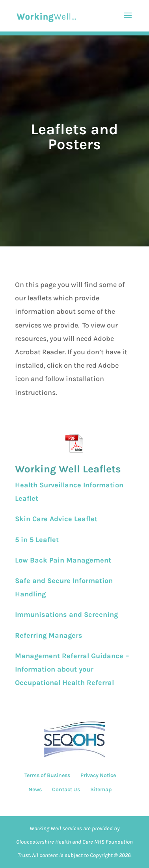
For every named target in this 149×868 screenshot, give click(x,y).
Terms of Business (47, 775)
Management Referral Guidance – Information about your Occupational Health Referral (72, 669)
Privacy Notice (98, 775)
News (35, 789)
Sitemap (101, 789)
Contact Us (66, 789)
